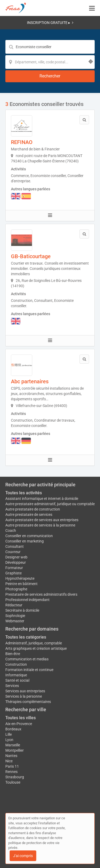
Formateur (14, 568)
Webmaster (15, 621)
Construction (16, 664)
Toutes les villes (21, 718)
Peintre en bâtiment (21, 584)
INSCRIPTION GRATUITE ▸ (50, 23)
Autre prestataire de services (29, 515)
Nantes (11, 756)
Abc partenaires (30, 381)
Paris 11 (12, 766)
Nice (9, 761)
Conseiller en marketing (25, 541)
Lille (9, 734)
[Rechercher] (50, 76)
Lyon (9, 740)
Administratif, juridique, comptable (34, 643)
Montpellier (15, 750)
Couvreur (13, 552)
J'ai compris (23, 856)
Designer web (16, 557)
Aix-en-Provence (19, 724)
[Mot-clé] (50, 47)
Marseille (13, 745)
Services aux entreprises (25, 691)
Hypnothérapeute (20, 578)
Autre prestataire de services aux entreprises (42, 520)
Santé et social (17, 680)
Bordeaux (13, 729)
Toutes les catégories (26, 637)
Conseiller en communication (29, 536)
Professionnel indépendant (27, 600)
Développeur (16, 562)
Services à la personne (24, 696)
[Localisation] (50, 62)
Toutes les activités (24, 493)
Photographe (16, 589)
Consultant (15, 546)
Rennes (11, 772)
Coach (11, 530)
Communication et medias (27, 659)
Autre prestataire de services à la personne (40, 525)
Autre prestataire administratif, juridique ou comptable (50, 504)
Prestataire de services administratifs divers (41, 594)
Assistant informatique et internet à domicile (42, 499)
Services (12, 686)
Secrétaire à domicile (22, 610)
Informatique (16, 675)
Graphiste (13, 573)
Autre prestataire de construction (33, 509)
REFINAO (22, 142)
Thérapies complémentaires (28, 702)
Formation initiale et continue (29, 670)
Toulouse (13, 782)
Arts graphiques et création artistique (36, 648)
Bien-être (13, 654)
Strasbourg (15, 777)
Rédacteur (14, 605)
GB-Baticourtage (31, 256)
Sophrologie (15, 616)
